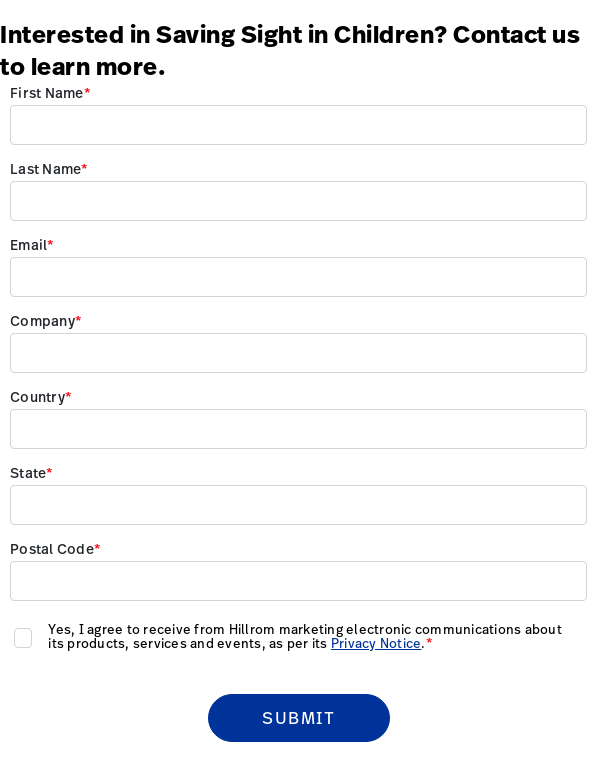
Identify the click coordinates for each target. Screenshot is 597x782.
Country (37, 398)
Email (28, 246)
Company (42, 322)
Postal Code (52, 550)
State (28, 474)
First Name (47, 94)
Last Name (45, 170)
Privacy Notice (376, 644)
